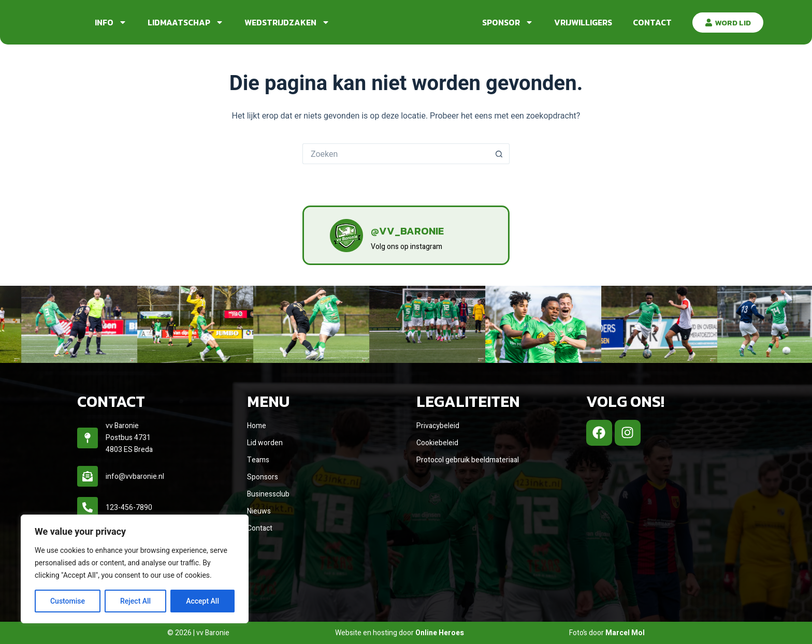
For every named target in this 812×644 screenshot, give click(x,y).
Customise (68, 601)
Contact (652, 22)
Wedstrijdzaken (287, 22)
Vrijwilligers (583, 22)
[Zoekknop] (499, 154)
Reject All (135, 601)
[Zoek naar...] (396, 154)
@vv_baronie (425, 229)
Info (111, 22)
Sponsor (508, 22)
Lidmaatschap (186, 22)
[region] (135, 569)
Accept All (202, 601)
